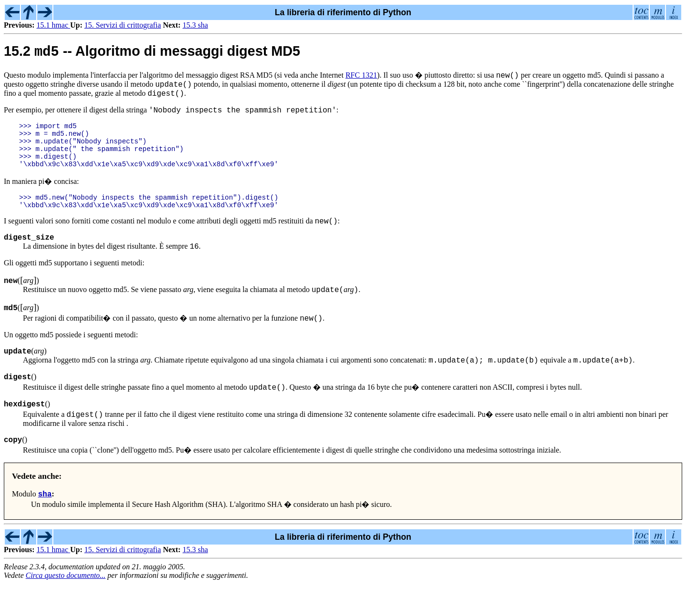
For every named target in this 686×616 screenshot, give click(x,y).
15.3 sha (195, 25)
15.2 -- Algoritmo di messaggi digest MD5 (152, 53)
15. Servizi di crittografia (123, 25)
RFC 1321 (361, 77)
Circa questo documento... (66, 608)
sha (45, 526)
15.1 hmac (54, 25)
